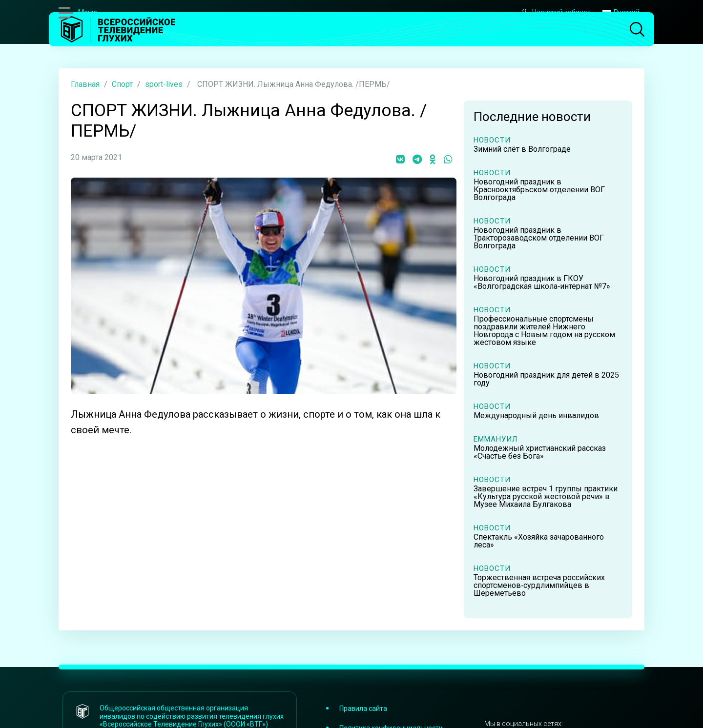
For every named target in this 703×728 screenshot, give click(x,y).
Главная (85, 84)
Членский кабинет (556, 12)
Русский (621, 12)
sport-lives (164, 84)
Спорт (122, 84)
